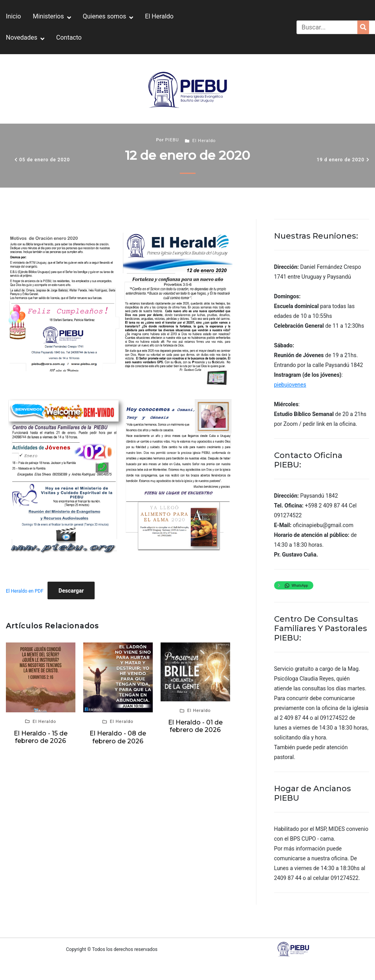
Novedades (22, 37)
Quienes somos (105, 16)
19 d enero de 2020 (340, 160)
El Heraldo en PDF (25, 591)
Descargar (71, 591)
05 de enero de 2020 (45, 160)
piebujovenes (290, 385)
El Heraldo (159, 16)
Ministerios (48, 16)
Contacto (69, 37)
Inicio (13, 16)
